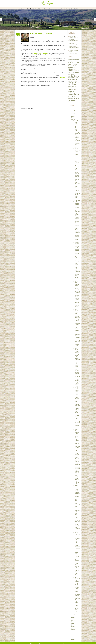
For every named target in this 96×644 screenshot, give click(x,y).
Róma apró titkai (76, 186)
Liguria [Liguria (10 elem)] (73, 75)
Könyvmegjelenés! (79, 291)
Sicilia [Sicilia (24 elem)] (74, 86)
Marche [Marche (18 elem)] (77, 76)
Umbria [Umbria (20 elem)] (70, 97)
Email (26, 108)
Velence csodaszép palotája (77, 323)
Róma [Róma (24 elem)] (75, 85)
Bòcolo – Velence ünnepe (77, 390)
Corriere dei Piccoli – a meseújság (77, 418)
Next (95, 19)
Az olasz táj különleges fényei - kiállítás (77, 212)
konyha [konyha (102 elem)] (72, 73)
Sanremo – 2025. (73, 53)
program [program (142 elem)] (72, 83)
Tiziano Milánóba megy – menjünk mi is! (77, 481)
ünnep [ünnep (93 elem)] (71, 102)
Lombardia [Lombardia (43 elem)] (72, 76)
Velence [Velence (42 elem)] (76, 98)
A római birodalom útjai (77, 376)
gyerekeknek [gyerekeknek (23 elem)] (72, 67)
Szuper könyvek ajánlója (77, 217)
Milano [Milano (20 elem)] (70, 78)
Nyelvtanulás (27, 8)
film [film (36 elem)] (78, 63)
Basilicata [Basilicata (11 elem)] (74, 59)
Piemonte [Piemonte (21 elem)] (75, 81)
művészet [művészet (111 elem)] (75, 79)
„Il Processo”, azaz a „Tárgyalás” (40, 53)
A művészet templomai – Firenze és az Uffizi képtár (77, 512)
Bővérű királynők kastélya (77, 174)
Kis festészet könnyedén (78, 333)
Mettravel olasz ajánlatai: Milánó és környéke (74, 38)
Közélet (57, 8)
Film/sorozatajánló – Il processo (41, 34)
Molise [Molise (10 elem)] (70, 80)
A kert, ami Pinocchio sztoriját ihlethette (77, 555)
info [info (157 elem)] (70, 71)
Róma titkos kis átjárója (77, 526)
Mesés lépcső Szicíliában (77, 545)
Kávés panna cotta (76, 312)
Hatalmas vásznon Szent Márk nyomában (77, 401)
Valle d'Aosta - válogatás (77, 265)
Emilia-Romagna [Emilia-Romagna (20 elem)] (73, 63)
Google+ (30, 108)
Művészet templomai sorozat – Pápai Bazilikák (77, 474)
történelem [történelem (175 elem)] (74, 95)
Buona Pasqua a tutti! (77, 450)
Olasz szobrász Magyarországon (79, 316)
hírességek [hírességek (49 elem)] (72, 69)
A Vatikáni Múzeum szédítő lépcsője (77, 562)
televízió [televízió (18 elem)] (76, 88)
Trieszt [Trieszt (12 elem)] (74, 91)
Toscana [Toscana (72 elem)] (72, 90)
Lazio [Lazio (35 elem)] (70, 74)
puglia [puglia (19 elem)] (78, 83)
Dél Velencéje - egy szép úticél (77, 168)
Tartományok (69, 8)
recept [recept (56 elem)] (71, 84)
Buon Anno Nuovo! (77, 124)
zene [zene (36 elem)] (75, 100)
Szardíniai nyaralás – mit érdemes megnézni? (74, 42)
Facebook (32, 108)
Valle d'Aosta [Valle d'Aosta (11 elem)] (71, 99)
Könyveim (76, 8)
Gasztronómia (36, 8)
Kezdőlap (20, 8)
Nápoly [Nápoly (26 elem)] (70, 81)
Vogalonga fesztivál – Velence (77, 407)
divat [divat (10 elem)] (76, 61)
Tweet (28, 108)
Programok (50, 8)
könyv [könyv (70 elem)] (77, 73)
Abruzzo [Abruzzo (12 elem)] (70, 59)
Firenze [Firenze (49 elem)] (71, 64)
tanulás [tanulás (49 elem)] (71, 88)
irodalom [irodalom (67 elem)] (76, 71)
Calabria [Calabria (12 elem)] (77, 59)
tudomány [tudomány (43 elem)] (72, 93)
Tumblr (29, 108)
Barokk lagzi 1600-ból (77, 586)
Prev (1, 19)
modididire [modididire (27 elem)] (75, 78)
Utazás (62, 8)
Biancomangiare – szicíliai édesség (79, 343)
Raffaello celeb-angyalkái (77, 610)
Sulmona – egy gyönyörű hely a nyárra (77, 364)
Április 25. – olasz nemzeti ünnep (77, 439)
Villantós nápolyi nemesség (77, 597)
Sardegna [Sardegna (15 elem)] (71, 86)
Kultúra (43, 8)
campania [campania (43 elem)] (72, 61)
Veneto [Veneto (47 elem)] (71, 100)
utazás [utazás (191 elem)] (75, 96)
